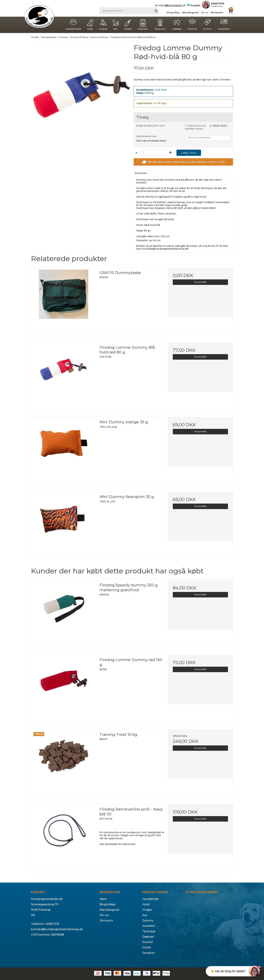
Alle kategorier (190, 12)
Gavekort (224, 25)
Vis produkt (200, 282)
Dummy (128, 25)
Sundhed (143, 25)
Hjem (103, 899)
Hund (90, 25)
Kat (116, 25)
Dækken (177, 25)
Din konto (217, 12)
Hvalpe (103, 25)
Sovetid (192, 25)
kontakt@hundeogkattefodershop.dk (166, 249)
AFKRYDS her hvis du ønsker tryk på (195, 127)
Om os (205, 12)
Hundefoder (73, 25)
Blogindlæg (173, 12)
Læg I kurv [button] (189, 153)
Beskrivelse (141, 173)
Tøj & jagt (160, 25)
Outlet (208, 25)
